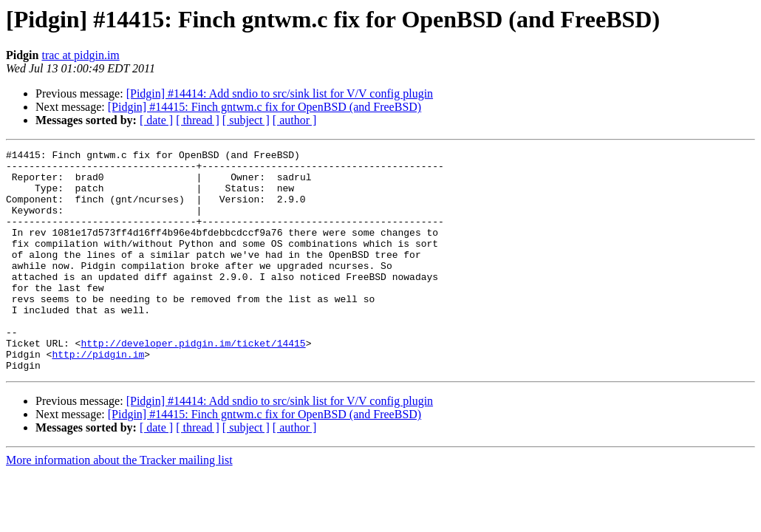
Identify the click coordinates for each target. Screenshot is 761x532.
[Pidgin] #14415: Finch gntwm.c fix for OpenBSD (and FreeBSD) (265, 107)
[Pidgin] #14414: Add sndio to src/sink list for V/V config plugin (280, 93)
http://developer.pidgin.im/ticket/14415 (193, 383)
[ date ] (156, 120)
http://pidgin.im (98, 396)
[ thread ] (198, 120)
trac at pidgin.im (80, 55)
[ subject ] (246, 120)
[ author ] (295, 120)
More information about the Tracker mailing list (119, 504)
